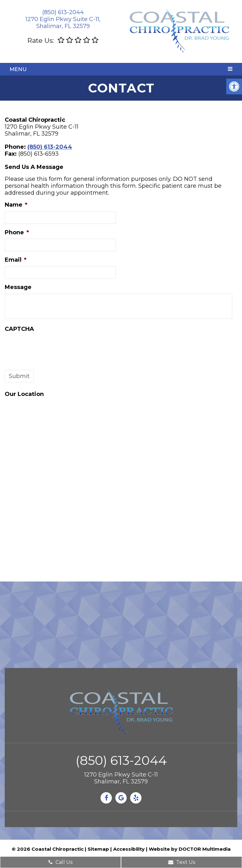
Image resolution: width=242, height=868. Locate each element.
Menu (18, 69)
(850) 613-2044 (63, 12)
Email (16, 260)
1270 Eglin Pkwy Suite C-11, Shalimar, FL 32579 (63, 23)
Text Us (182, 862)
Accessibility (129, 849)
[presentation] (53, 348)
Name (16, 205)
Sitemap (98, 849)
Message (18, 287)
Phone (17, 232)
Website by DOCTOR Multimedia (190, 849)
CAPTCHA (19, 329)
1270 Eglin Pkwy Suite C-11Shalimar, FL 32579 (121, 778)
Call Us (60, 862)
